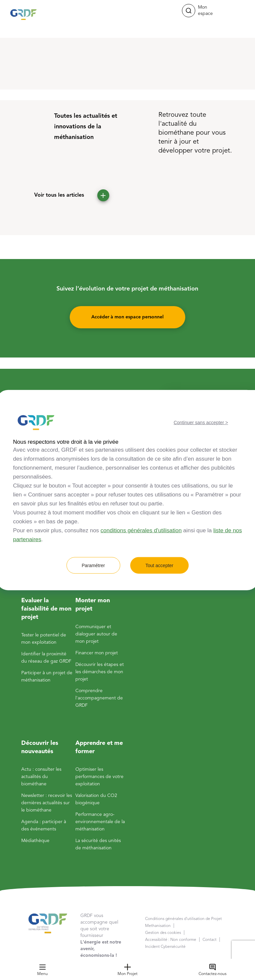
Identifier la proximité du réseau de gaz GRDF (46, 658)
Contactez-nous (212, 970)
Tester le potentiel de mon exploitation (44, 639)
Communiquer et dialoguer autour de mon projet (96, 634)
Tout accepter (159, 565)
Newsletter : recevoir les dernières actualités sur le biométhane (47, 803)
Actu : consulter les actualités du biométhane (41, 777)
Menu (42, 970)
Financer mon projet (97, 653)
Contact (210, 940)
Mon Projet (127, 970)
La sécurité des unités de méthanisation (98, 844)
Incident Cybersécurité (165, 947)
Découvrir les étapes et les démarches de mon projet (100, 672)
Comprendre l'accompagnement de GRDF (99, 698)
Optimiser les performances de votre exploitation (99, 777)
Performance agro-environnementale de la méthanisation (100, 822)
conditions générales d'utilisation (141, 530)
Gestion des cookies (163, 933)
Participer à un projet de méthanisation (47, 677)
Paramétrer (93, 565)
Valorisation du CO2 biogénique (96, 799)
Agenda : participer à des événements (44, 825)
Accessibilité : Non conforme (171, 940)
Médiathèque (35, 841)
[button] (189, 11)
